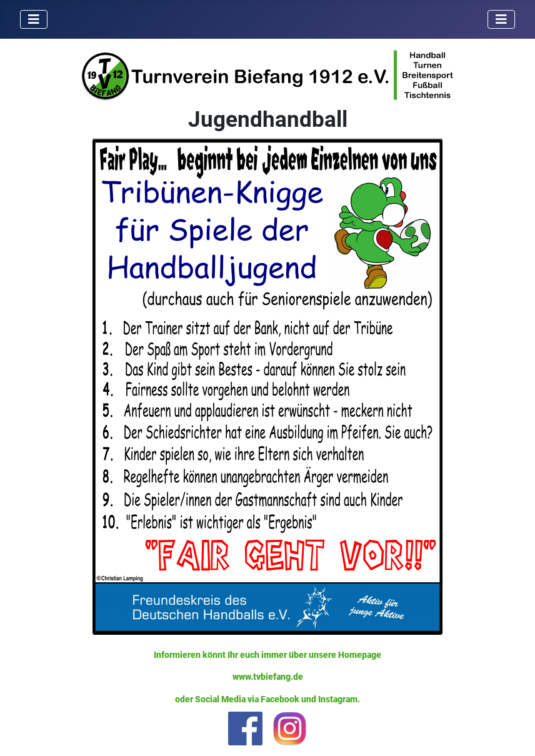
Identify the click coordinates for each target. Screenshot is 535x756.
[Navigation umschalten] (34, 19)
